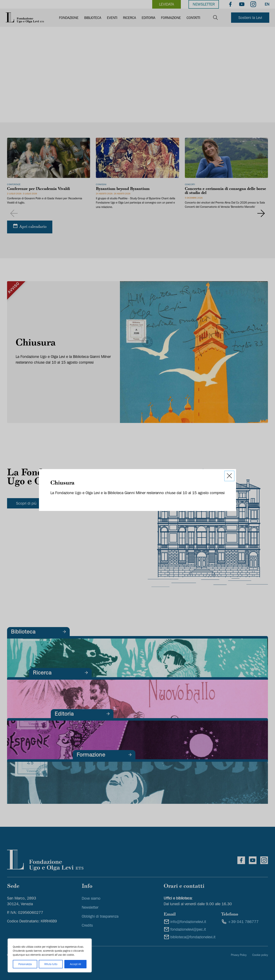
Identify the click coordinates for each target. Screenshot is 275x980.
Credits (87, 925)
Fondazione (69, 18)
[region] (50, 955)
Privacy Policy (239, 955)
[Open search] (216, 18)
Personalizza (25, 964)
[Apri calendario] (30, 227)
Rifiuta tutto (51, 964)
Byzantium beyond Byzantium (123, 189)
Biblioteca (93, 18)
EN (267, 4)
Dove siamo (91, 898)
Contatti (193, 18)
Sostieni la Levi (250, 18)
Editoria (148, 18)
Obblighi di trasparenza (100, 916)
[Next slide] (261, 213)
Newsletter (204, 4)
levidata (167, 4)
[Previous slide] (14, 213)
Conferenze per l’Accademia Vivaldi (38, 189)
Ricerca (129, 18)
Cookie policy (260, 955)
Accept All (75, 964)
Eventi (112, 18)
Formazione (171, 18)
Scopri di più (26, 503)
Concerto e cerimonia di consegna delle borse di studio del (225, 191)
